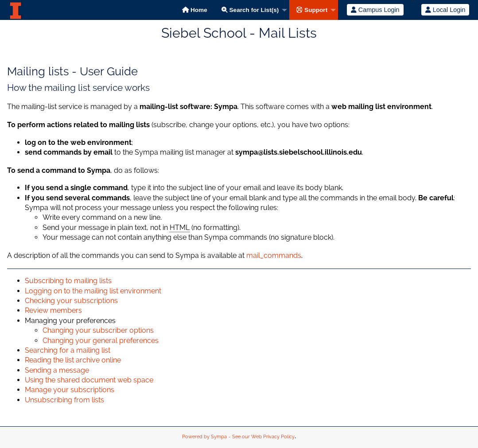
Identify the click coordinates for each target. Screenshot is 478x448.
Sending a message (57, 370)
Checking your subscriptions (71, 301)
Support (312, 10)
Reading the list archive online (73, 360)
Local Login (445, 10)
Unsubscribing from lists (64, 400)
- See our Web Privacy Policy (262, 437)
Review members (53, 310)
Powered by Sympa (204, 437)
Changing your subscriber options (98, 330)
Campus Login (375, 10)
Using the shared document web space (89, 380)
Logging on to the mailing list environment (93, 291)
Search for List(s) (250, 10)
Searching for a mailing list (68, 350)
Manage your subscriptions (70, 390)
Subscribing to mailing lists (68, 281)
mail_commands (274, 255)
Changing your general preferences (101, 341)
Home (195, 10)
